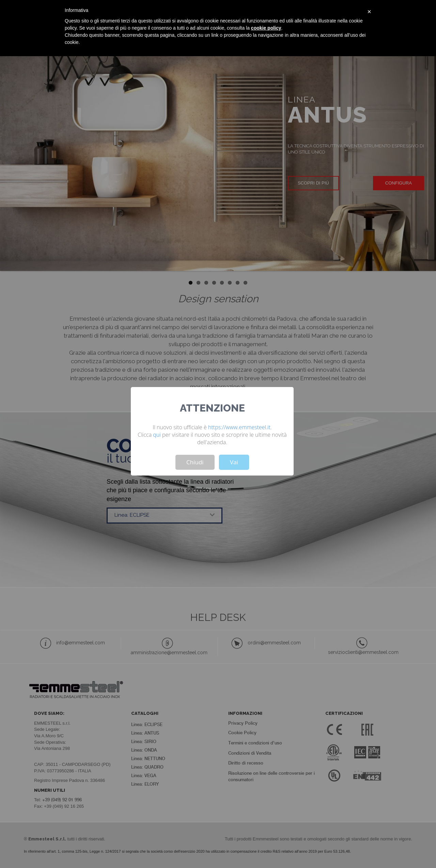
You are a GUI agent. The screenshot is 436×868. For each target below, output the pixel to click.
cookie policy (266, 28)
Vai (234, 462)
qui (157, 435)
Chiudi (195, 462)
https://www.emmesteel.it (239, 427)
